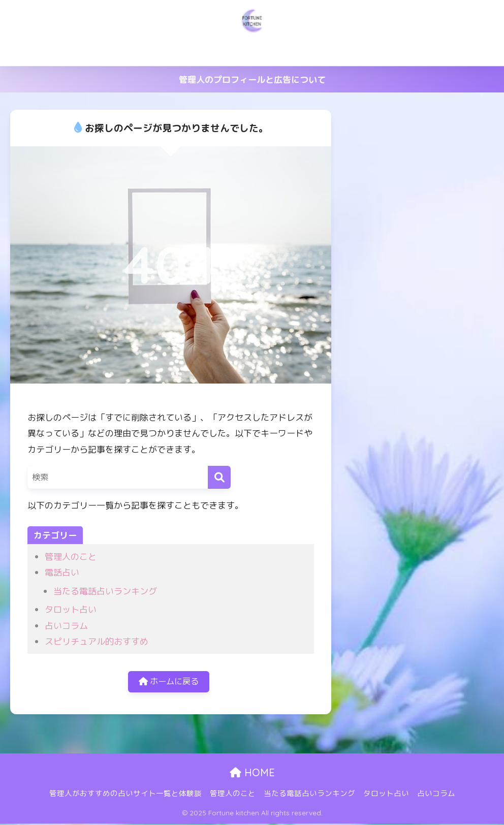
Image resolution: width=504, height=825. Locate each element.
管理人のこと (226, 52)
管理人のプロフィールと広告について (252, 80)
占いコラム (450, 52)
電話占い (62, 572)
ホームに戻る (169, 683)
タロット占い (393, 52)
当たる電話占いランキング (309, 52)
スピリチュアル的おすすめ (97, 641)
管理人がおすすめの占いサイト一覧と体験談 (111, 52)
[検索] (219, 477)
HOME (252, 774)
